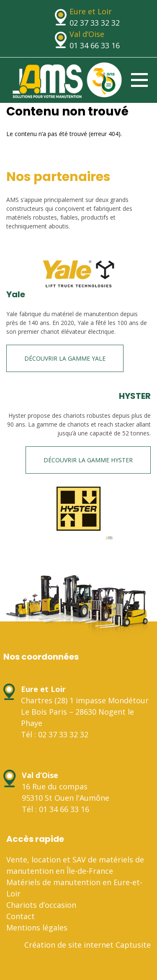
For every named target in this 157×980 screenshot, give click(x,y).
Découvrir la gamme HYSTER (88, 460)
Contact (21, 916)
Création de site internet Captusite (88, 945)
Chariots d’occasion (41, 905)
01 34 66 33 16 (95, 45)
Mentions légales (37, 928)
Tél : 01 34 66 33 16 (55, 809)
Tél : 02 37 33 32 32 (55, 734)
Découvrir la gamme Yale (65, 358)
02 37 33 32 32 (95, 23)
